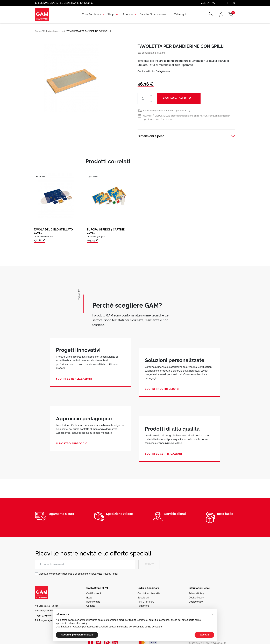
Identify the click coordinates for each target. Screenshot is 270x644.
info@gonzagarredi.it (48, 620)
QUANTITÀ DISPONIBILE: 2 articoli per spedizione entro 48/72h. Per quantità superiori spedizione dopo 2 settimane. (187, 117)
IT (227, 3)
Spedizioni (143, 598)
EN (233, 3)
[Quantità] (143, 98)
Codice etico (196, 602)
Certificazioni (94, 594)
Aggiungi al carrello (179, 98)
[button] (212, 614)
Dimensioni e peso (151, 136)
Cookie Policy (196, 598)
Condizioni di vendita (149, 594)
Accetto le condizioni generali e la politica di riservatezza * (79, 574)
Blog (89, 598)
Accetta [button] (204, 635)
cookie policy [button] (80, 623)
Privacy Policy (111, 574)
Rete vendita (93, 602)
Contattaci (208, 3)
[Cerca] (208, 15)
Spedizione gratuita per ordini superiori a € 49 (167, 111)
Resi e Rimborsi (146, 602)
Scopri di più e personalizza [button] (77, 635)
